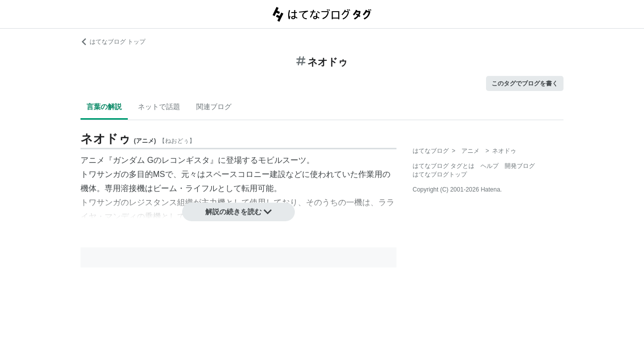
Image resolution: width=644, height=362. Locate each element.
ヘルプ (490, 166)
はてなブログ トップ (113, 42)
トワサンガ (101, 174)
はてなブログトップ (440, 174)
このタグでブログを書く (525, 83)
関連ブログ (214, 107)
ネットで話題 (159, 107)
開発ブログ (520, 166)
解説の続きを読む (238, 212)
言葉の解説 (104, 107)
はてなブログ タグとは (444, 166)
